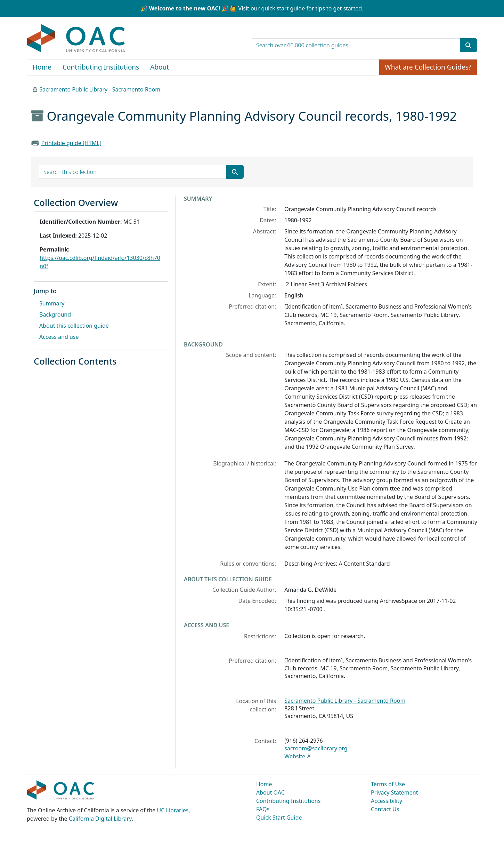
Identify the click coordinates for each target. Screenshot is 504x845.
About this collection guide (74, 326)
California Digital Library (100, 819)
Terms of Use (388, 784)
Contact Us (385, 809)
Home (42, 67)
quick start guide (283, 8)
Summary (52, 303)
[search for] (356, 45)
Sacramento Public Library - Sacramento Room (100, 89)
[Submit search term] (469, 45)
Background (55, 314)
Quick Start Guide (279, 818)
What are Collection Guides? (428, 67)
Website (295, 756)
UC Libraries (173, 810)
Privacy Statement (395, 792)
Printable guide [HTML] (71, 143)
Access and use (59, 337)
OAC (76, 39)
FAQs (263, 809)
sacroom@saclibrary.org (316, 748)
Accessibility (387, 801)
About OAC (270, 792)
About (160, 67)
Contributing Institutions (101, 67)
